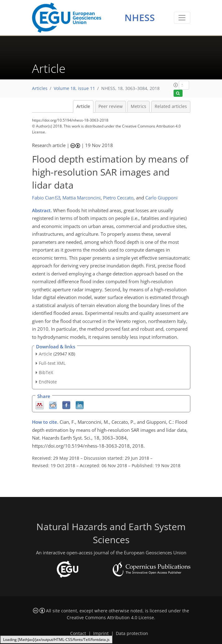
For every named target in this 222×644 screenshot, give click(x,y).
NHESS (140, 18)
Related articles (171, 106)
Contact (78, 633)
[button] (176, 85)
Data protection (132, 633)
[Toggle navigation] (182, 18)
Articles (40, 88)
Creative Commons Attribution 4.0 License (110, 618)
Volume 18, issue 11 (74, 88)
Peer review (111, 106)
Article (83, 106)
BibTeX (46, 372)
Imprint (101, 633)
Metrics (138, 106)
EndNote (48, 382)
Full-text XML (52, 363)
